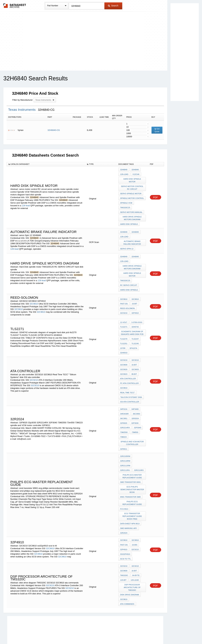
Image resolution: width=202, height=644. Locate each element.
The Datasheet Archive (15, 6)
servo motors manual (131, 210)
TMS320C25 (125, 205)
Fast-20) (124, 299)
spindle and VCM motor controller (132, 431)
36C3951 (124, 408)
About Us (161, 633)
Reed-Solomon (127, 303)
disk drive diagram (130, 571)
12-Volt (124, 317)
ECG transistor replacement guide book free (132, 496)
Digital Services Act (132, 633)
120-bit (123, 557)
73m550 (135, 421)
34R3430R (124, 403)
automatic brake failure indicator (132, 239)
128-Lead (135, 557)
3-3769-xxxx (137, 317)
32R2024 (135, 408)
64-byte (136, 552)
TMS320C (124, 552)
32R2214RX (125, 416)
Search (113, 6)
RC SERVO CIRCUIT (129, 281)
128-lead (26, 204)
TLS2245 (135, 337)
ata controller (128, 370)
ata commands (127, 579)
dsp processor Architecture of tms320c (132, 564)
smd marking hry (129, 508)
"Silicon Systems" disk (131, 388)
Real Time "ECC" (128, 383)
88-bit (134, 366)
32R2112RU (139, 448)
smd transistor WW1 (130, 464)
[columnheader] (46, 164)
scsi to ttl (125, 536)
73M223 (123, 425)
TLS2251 (124, 337)
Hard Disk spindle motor (132, 180)
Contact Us (149, 633)
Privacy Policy (69, 633)
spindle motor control (132, 197)
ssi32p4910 (125, 532)
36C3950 (136, 403)
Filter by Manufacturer (23, 100)
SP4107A (133, 341)
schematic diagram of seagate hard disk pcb (132, 327)
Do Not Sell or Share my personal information (99, 633)
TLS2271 (124, 321)
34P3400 (135, 399)
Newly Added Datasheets (48, 633)
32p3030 (135, 412)
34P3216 (124, 399)
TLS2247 (135, 333)
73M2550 (124, 421)
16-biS (134, 523)
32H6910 (124, 346)
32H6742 (135, 321)
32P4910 (135, 308)
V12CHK (136, 174)
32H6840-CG (54, 130)
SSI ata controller (130, 392)
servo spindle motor (131, 192)
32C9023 (124, 366)
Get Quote (157, 130)
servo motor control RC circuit (132, 187)
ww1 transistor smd (130, 478)
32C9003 (135, 362)
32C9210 (124, 308)
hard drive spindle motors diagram (132, 215)
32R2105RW (125, 444)
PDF (156, 196)
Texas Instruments (22, 110)
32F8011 (124, 436)
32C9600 (124, 357)
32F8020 (124, 412)
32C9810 (34, 298)
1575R (123, 341)
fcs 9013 (124, 489)
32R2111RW (125, 448)
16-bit (134, 299)
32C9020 (124, 362)
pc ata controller (129, 375)
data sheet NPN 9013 (130, 503)
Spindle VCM (126, 201)
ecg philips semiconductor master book (132, 471)
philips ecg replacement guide (132, 483)
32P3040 (137, 416)
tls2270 (124, 333)
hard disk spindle (129, 221)
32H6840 (124, 170)
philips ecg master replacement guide (132, 458)
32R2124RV (125, 452)
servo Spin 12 (127, 245)
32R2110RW (139, 444)
